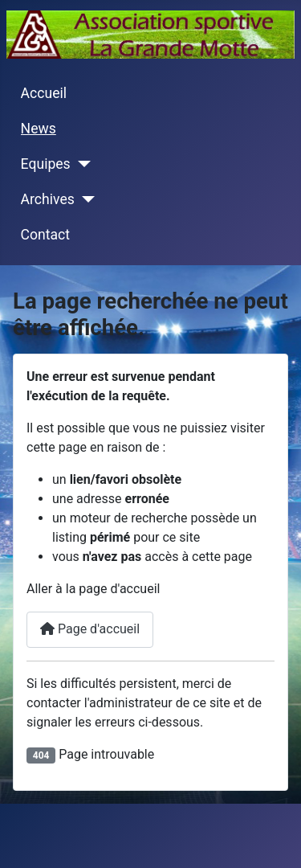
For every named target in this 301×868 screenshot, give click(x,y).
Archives (48, 199)
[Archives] (85, 199)
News (39, 129)
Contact (46, 235)
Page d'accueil (90, 629)
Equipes (46, 164)
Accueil (44, 93)
